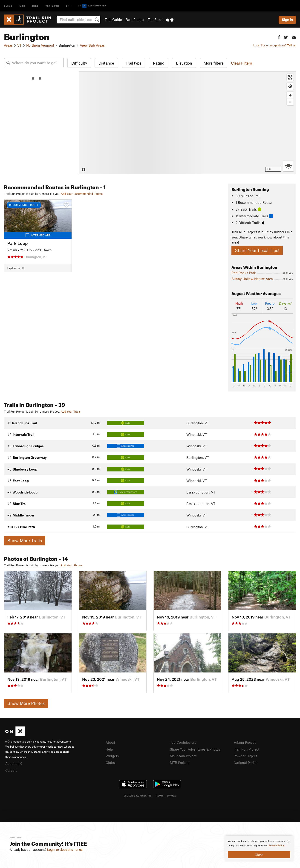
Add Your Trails (71, 411)
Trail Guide (113, 20)
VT (19, 45)
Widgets (112, 756)
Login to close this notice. (65, 850)
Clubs (110, 763)
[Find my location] (290, 86)
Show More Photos (26, 703)
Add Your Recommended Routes (82, 194)
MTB (22, 6)
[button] (279, 37)
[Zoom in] (290, 95)
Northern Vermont (40, 45)
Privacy (172, 796)
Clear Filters (241, 63)
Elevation (184, 63)
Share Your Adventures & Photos (195, 749)
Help (109, 749)
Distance (106, 63)
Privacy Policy (276, 846)
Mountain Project (183, 756)
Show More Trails (25, 540)
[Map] (187, 123)
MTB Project (179, 763)
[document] (259, 849)
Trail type (134, 63)
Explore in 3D (16, 268)
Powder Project (245, 756)
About (110, 742)
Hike (35, 6)
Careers (11, 770)
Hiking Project (245, 742)
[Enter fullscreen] (290, 77)
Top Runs (155, 20)
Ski (68, 6)
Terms (160, 796)
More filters (213, 63)
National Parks (245, 763)
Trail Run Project (247, 749)
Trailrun (52, 6)
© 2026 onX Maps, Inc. (138, 796)
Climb (8, 6)
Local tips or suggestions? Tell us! (275, 45)
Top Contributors (183, 742)
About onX (14, 763)
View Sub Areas (92, 45)
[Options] (288, 166)
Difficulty (79, 63)
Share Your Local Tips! (257, 250)
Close (259, 855)
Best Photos (135, 20)
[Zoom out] (290, 102)
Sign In (287, 20)
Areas (8, 45)
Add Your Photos (72, 565)
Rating (159, 63)
